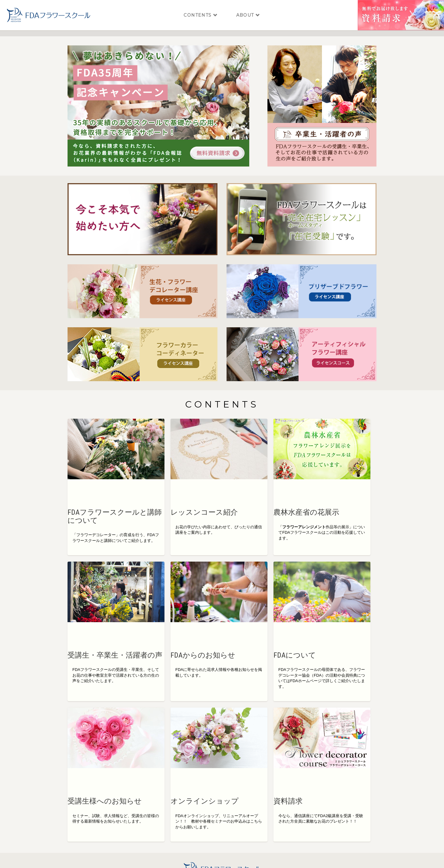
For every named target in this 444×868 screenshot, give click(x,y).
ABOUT (248, 9)
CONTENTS (201, 9)
